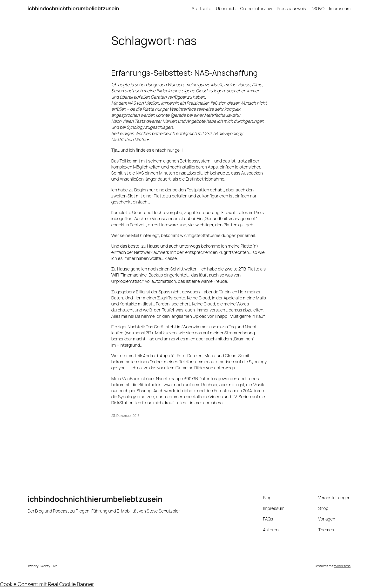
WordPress (342, 566)
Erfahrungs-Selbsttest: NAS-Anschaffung (185, 73)
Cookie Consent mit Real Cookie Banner (47, 584)
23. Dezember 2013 (125, 416)
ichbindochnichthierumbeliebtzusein (73, 8)
